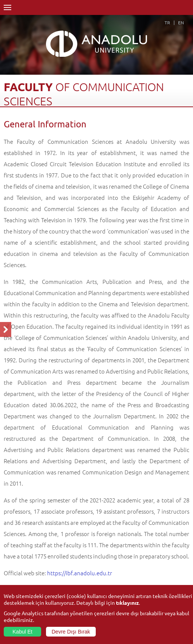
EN (181, 22)
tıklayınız (127, 603)
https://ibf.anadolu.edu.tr (80, 573)
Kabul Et (23, 632)
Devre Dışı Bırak (71, 632)
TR (167, 22)
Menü (7, 7)
